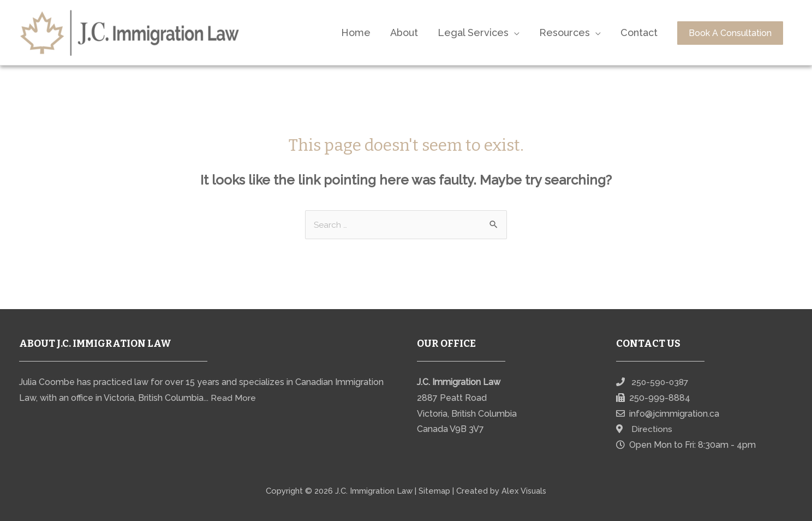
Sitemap (434, 491)
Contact (639, 32)
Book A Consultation (730, 33)
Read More (233, 398)
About (404, 32)
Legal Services (473, 32)
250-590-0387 (661, 383)
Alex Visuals (524, 491)
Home (356, 32)
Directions (652, 430)
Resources (565, 32)
